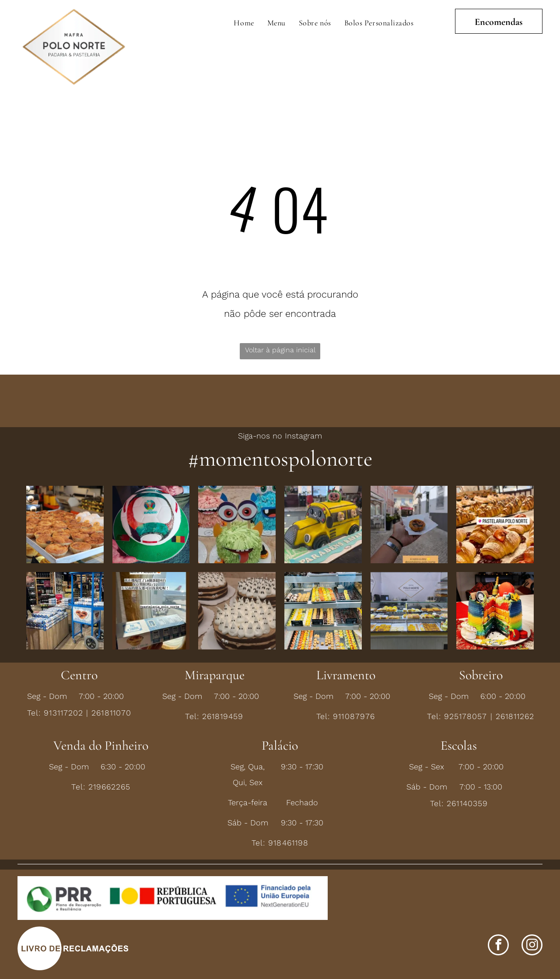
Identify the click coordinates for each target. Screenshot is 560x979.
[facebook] (498, 946)
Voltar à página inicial (280, 350)
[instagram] (532, 946)
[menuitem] (244, 23)
